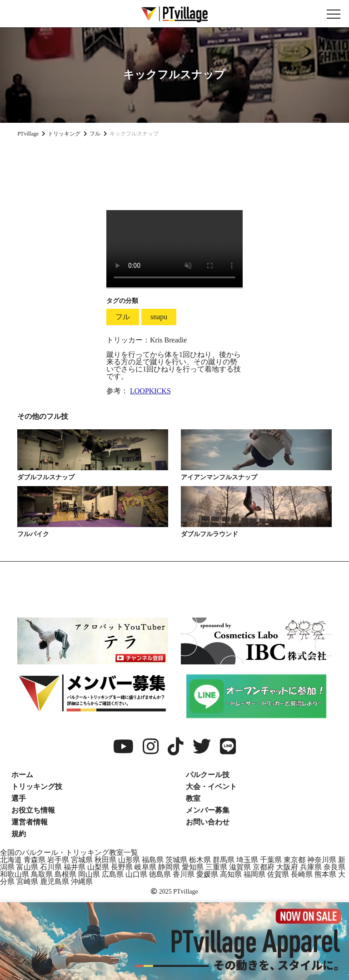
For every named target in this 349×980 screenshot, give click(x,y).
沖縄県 (82, 882)
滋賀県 (240, 867)
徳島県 (160, 874)
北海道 (11, 860)
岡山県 (89, 874)
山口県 (136, 874)
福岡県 (254, 874)
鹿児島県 (55, 882)
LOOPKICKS (150, 391)
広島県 (113, 874)
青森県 (35, 860)
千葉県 (271, 860)
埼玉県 (247, 860)
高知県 (231, 874)
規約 (19, 834)
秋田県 (105, 860)
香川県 (184, 874)
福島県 (153, 860)
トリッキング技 (37, 787)
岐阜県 (145, 867)
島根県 (65, 874)
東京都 (294, 860)
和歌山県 (15, 874)
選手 (19, 798)
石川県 (51, 867)
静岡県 (169, 867)
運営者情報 (30, 822)
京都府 (264, 867)
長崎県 (302, 874)
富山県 (27, 867)
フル (123, 317)
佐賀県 (278, 874)
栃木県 (200, 860)
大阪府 (287, 867)
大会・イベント (211, 787)
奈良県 (334, 867)
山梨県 (98, 867)
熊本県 (325, 874)
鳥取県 (42, 874)
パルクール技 (208, 775)
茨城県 (176, 860)
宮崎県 (27, 882)
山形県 (129, 860)
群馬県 (224, 860)
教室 (193, 798)
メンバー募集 (208, 810)
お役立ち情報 (33, 810)
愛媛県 (207, 874)
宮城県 (82, 860)
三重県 (216, 867)
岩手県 (58, 860)
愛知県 (193, 867)
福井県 (75, 867)
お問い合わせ (208, 822)
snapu (159, 317)
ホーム (22, 775)
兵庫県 (311, 867)
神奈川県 (322, 860)
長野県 (122, 867)
